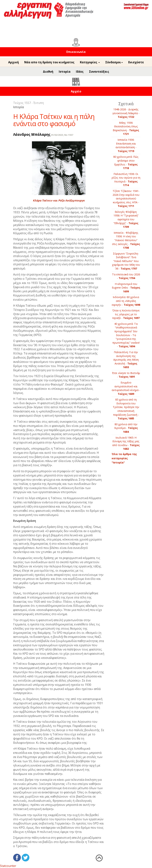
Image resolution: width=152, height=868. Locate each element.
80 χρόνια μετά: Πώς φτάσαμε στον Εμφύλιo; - (126, 162)
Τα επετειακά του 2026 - (126, 276)
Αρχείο (76, 91)
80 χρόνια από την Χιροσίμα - (126, 428)
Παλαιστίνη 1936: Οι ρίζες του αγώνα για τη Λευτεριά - (126, 180)
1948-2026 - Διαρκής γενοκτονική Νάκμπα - (126, 113)
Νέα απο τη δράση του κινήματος (49, 62)
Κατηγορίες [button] (90, 62)
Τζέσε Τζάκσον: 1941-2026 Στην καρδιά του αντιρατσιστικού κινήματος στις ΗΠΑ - (126, 198)
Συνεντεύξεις (99, 72)
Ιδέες (80, 72)
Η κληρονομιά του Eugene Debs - (126, 288)
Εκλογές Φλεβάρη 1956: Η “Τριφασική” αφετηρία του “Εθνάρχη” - (126, 219)
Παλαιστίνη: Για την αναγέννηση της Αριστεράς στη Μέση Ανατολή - (126, 360)
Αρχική (14, 62)
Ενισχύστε (136, 62)
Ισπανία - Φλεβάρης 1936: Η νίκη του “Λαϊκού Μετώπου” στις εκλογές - (126, 240)
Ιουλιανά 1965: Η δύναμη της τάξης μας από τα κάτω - (126, 443)
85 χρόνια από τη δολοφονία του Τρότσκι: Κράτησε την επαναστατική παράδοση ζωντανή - (126, 409)
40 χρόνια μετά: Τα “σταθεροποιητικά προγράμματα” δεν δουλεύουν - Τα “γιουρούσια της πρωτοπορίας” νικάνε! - (126, 335)
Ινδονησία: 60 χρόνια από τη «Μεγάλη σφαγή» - (126, 301)
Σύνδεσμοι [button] (114, 62)
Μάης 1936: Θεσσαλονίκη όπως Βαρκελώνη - (126, 128)
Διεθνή (48, 72)
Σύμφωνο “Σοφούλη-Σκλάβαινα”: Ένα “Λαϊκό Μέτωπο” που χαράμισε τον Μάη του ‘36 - (126, 261)
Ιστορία (65, 72)
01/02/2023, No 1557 (62, 135)
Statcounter (8, 866)
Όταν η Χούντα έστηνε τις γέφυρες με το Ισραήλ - (126, 314)
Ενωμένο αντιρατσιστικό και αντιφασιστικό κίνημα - (126, 388)
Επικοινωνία (76, 52)
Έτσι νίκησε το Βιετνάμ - (126, 375)
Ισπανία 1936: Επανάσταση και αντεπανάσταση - (126, 145)
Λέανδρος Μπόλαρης (32, 134)
